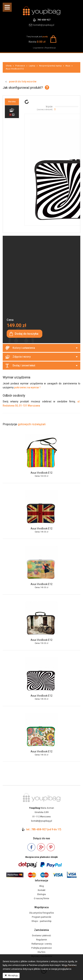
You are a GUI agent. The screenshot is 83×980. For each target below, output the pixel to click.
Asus (68, 66)
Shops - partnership (41, 921)
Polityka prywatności (42, 948)
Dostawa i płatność (41, 936)
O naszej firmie (41, 898)
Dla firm (41, 952)
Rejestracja (50, 48)
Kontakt (42, 890)
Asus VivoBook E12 (15, 69)
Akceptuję (11, 976)
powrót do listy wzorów (23, 82)
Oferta (9, 66)
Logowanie (38, 48)
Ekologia (41, 894)
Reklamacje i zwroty (42, 944)
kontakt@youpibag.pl (44, 25)
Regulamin (42, 940)
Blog (42, 886)
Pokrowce (20, 66)
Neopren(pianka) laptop (50, 66)
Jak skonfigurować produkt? (23, 88)
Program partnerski (41, 917)
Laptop (32, 66)
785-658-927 (44, 20)
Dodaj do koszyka (27, 334)
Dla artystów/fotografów (42, 913)
